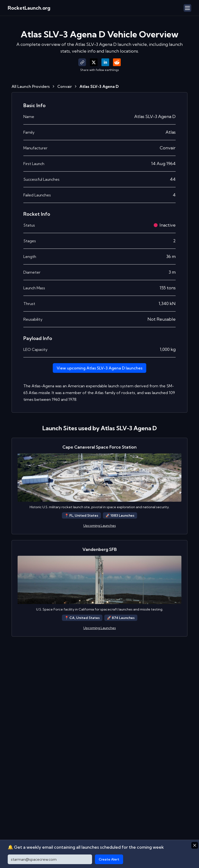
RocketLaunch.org (29, 8)
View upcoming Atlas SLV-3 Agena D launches (99, 368)
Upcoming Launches (100, 526)
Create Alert (109, 859)
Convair (65, 86)
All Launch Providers (31, 86)
